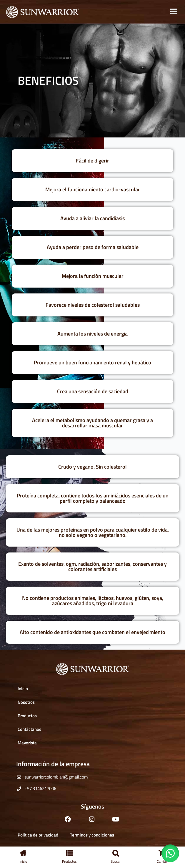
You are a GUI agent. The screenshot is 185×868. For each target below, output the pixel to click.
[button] (170, 853)
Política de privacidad (38, 835)
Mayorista (27, 743)
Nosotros (26, 702)
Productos (27, 716)
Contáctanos (29, 729)
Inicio (23, 689)
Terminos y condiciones (92, 835)
